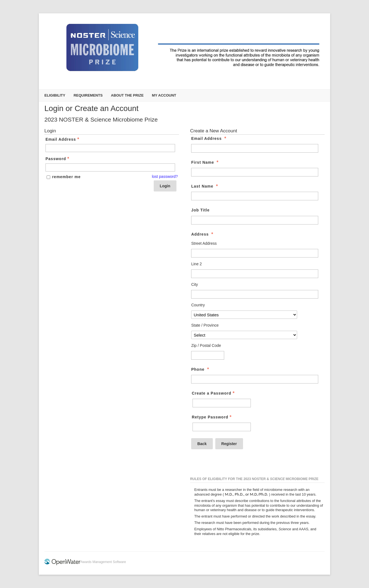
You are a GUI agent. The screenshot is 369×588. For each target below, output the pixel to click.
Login (165, 186)
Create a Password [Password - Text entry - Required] (214, 393)
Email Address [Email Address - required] (209, 138)
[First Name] (255, 172)
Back (202, 444)
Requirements (88, 95)
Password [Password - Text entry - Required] (58, 159)
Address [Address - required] (203, 234)
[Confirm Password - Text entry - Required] (222, 427)
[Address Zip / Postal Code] (208, 355)
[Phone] (255, 379)
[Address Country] (244, 315)
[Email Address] (255, 148)
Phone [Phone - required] (201, 369)
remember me (66, 177)
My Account (164, 95)
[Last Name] (255, 196)
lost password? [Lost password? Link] (165, 176)
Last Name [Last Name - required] (205, 186)
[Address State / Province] (244, 335)
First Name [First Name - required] (205, 162)
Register (229, 444)
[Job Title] (255, 220)
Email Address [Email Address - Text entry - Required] (63, 139)
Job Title (200, 210)
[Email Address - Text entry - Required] (110, 148)
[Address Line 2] (255, 274)
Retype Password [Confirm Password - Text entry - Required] (212, 417)
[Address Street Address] (255, 253)
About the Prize (127, 95)
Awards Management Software (103, 562)
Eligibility (55, 95)
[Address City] (255, 294)
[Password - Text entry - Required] (110, 167)
